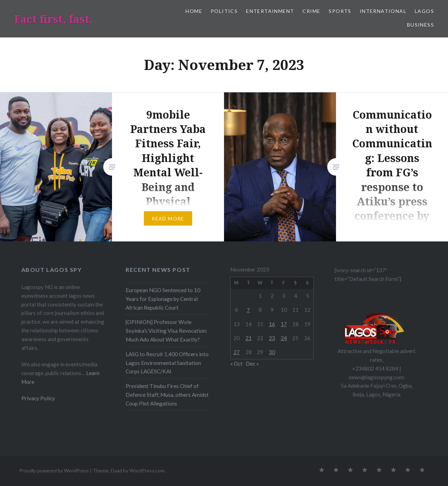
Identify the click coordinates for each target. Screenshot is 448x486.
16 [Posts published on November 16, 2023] (272, 324)
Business (421, 25)
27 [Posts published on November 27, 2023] (237, 352)
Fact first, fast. (53, 19)
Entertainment (270, 11)
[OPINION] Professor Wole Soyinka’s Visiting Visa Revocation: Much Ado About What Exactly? (166, 331)
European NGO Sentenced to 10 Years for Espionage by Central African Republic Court (163, 299)
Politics (224, 11)
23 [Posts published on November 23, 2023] (272, 338)
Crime (311, 11)
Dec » (252, 364)
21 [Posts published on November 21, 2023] (248, 338)
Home (194, 11)
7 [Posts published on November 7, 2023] (248, 310)
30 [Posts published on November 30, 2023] (272, 352)
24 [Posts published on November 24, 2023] (284, 338)
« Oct (236, 364)
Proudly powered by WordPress (54, 470)
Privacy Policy (38, 398)
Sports (340, 11)
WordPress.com (147, 470)
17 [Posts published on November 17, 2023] (284, 324)
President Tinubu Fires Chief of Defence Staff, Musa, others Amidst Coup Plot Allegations (167, 395)
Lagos (424, 11)
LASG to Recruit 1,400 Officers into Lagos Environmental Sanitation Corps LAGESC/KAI (167, 363)
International (383, 11)
